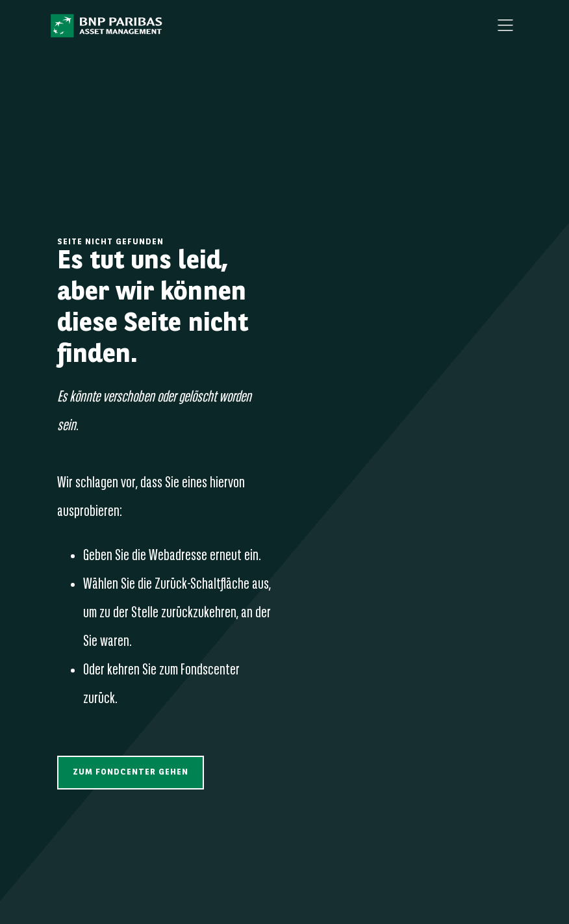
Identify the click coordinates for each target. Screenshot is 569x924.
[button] (131, 772)
